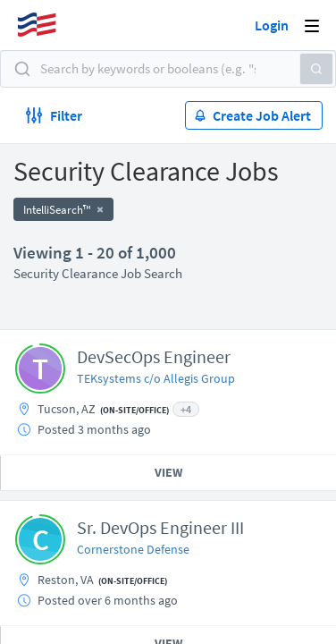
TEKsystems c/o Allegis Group (156, 378)
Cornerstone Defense (133, 549)
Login (272, 25)
